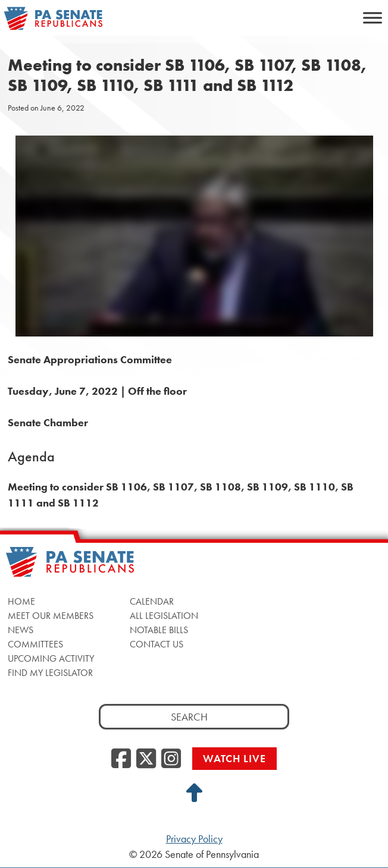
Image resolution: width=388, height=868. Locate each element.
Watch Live (234, 758)
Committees (35, 644)
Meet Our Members (51, 616)
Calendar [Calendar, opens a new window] (152, 601)
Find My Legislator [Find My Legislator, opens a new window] (50, 673)
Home (21, 601)
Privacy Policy (194, 839)
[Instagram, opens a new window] (171, 759)
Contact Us (157, 644)
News (21, 630)
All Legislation (164, 616)
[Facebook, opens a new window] (121, 759)
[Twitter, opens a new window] (146, 759)
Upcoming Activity (51, 658)
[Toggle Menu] (373, 18)
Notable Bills (159, 630)
